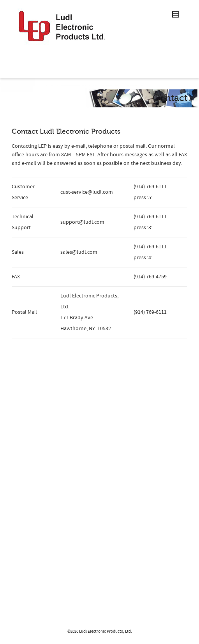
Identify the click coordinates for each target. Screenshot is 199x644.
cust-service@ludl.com (87, 192)
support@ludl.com (82, 222)
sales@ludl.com (79, 252)
